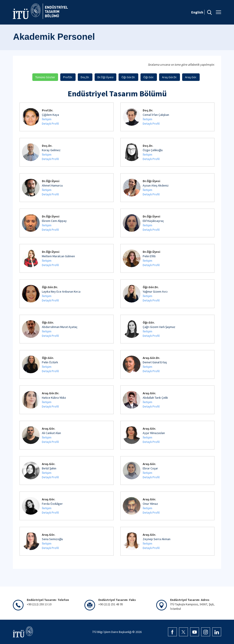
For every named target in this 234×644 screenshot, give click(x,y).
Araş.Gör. (191, 77)
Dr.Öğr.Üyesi (105, 77)
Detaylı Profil (50, 124)
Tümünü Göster (45, 77)
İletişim (47, 119)
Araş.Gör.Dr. (170, 77)
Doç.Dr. (85, 77)
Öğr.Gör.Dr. (128, 77)
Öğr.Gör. (149, 77)
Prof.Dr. (68, 77)
